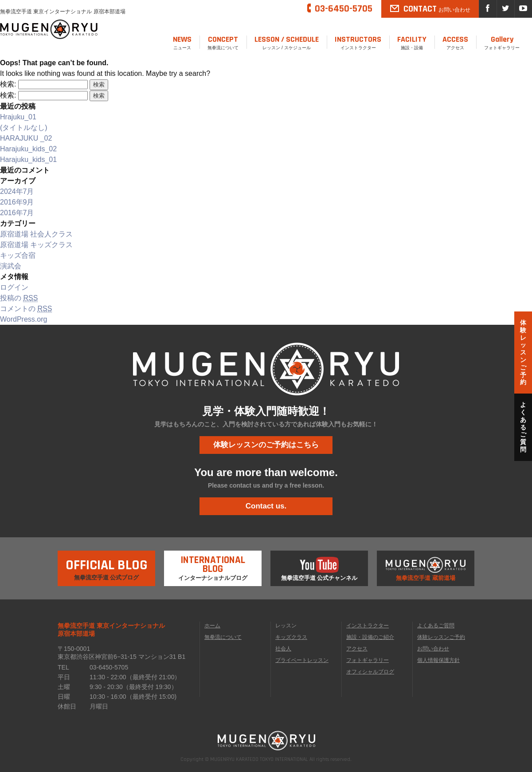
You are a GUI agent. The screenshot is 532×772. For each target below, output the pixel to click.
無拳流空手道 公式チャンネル (319, 569)
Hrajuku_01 (18, 117)
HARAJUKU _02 (26, 138)
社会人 (283, 649)
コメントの (26, 309)
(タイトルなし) (24, 128)
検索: (8, 84)
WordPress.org (23, 319)
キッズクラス (291, 637)
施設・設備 (412, 42)
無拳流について (223, 42)
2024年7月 (17, 191)
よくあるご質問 (436, 626)
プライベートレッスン (302, 660)
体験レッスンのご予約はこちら (266, 445)
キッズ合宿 (18, 255)
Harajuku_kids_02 (28, 149)
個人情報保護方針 (438, 660)
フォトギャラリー (502, 42)
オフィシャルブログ (370, 672)
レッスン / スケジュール (287, 42)
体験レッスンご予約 (441, 637)
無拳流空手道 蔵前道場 (426, 569)
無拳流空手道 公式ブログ (107, 566)
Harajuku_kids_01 (28, 160)
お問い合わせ (433, 649)
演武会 (11, 266)
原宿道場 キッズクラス (36, 245)
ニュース (182, 42)
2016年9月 (17, 202)
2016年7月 (17, 213)
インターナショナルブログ (213, 566)
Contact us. (266, 506)
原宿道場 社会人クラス (36, 234)
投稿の (19, 298)
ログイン (14, 287)
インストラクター (358, 42)
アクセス (455, 42)
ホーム (212, 626)
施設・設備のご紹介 (370, 637)
